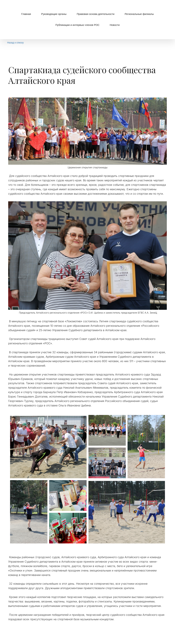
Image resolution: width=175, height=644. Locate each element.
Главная (26, 14)
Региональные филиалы (139, 14)
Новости (115, 25)
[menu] (87, 20)
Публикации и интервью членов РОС (77, 25)
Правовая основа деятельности (96, 14)
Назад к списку (15, 43)
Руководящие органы (54, 14)
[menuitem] (26, 14)
